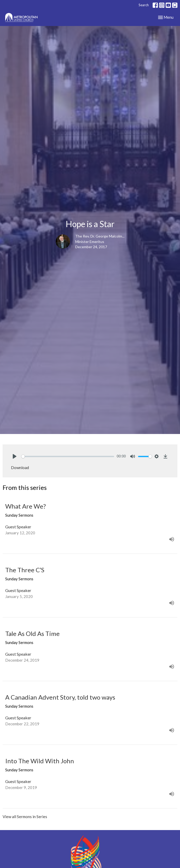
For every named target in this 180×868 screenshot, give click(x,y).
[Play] (15, 456)
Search (144, 5)
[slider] (68, 456)
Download (20, 468)
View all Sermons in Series (25, 817)
